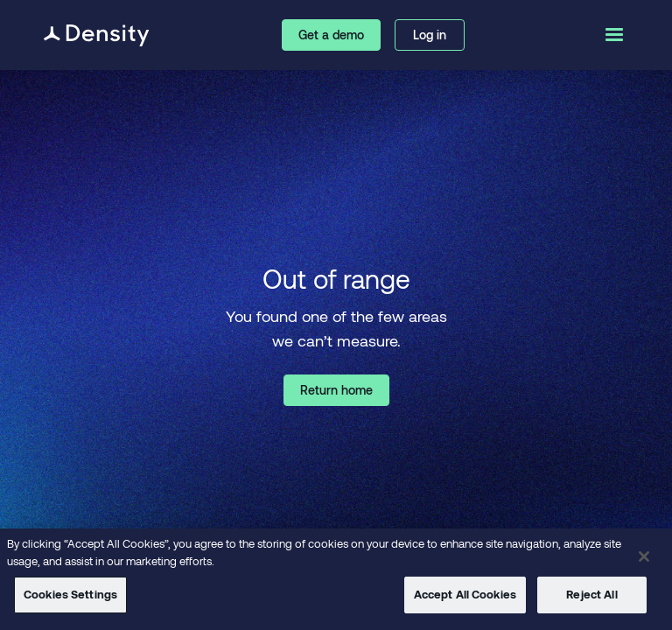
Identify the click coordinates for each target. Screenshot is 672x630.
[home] (97, 35)
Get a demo (331, 35)
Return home (336, 390)
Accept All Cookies (465, 594)
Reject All (591, 594)
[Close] (644, 556)
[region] (336, 579)
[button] (612, 35)
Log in (430, 35)
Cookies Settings (70, 594)
